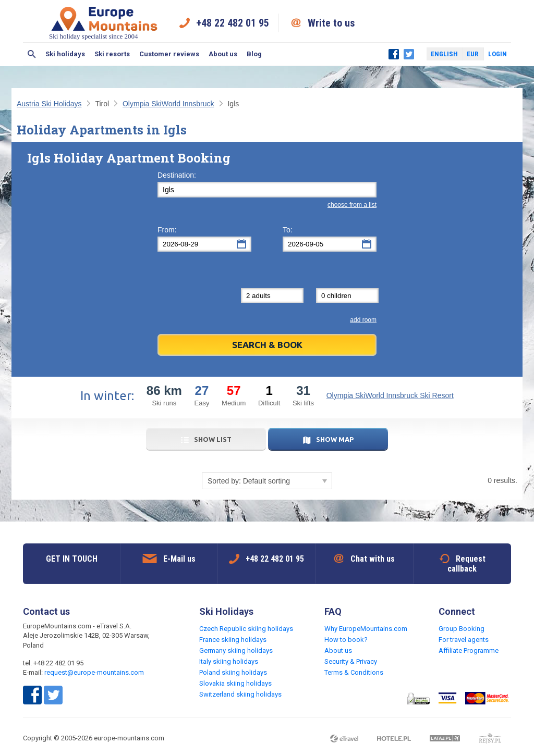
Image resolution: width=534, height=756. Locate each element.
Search (32, 54)
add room (363, 320)
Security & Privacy (351, 661)
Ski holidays (65, 54)
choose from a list (352, 205)
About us (223, 54)
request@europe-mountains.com (94, 672)
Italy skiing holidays (229, 661)
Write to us (331, 23)
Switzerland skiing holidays (240, 694)
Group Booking (462, 629)
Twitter (409, 54)
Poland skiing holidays (233, 672)
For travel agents (464, 640)
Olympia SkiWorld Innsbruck (168, 104)
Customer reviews (169, 54)
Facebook (394, 54)
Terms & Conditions (354, 672)
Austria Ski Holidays (49, 104)
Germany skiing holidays (236, 650)
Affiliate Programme (469, 650)
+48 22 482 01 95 (233, 23)
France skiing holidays (233, 640)
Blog (254, 54)
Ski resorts (112, 54)
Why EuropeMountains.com (366, 629)
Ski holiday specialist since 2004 (104, 23)
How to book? (346, 640)
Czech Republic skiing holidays (246, 629)
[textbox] (267, 190)
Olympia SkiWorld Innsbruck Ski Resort (390, 395)
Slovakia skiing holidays (235, 683)
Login (497, 54)
